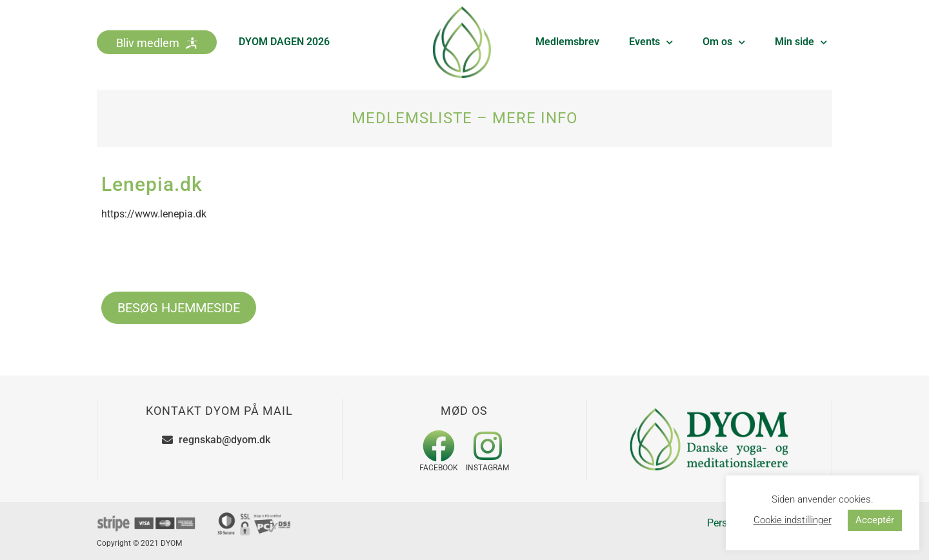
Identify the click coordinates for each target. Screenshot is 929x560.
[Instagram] (488, 446)
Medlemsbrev (567, 42)
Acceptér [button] (875, 520)
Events (651, 42)
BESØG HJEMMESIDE (179, 308)
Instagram (487, 468)
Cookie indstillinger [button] (793, 520)
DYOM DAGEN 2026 (284, 42)
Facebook (439, 468)
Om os (724, 42)
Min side (801, 42)
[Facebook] (439, 446)
